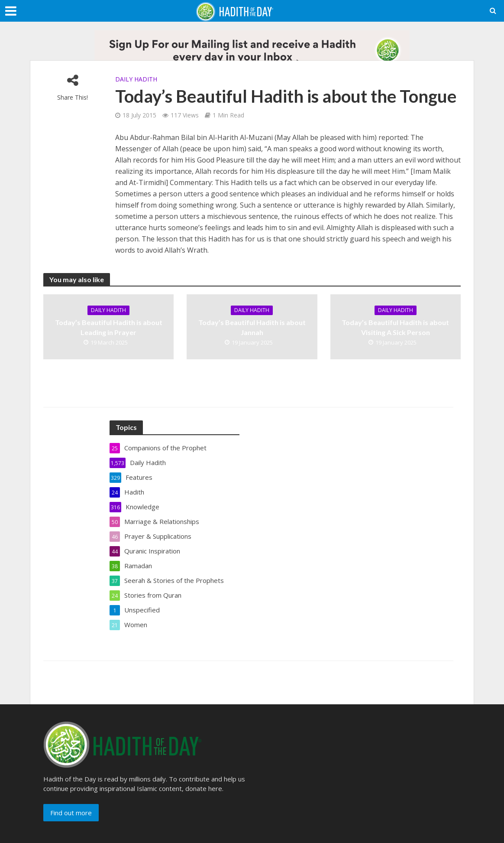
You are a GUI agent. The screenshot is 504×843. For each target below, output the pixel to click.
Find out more (71, 813)
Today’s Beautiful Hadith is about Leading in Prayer (109, 327)
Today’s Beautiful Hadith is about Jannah (252, 327)
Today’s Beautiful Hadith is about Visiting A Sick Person (395, 327)
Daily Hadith (136, 79)
